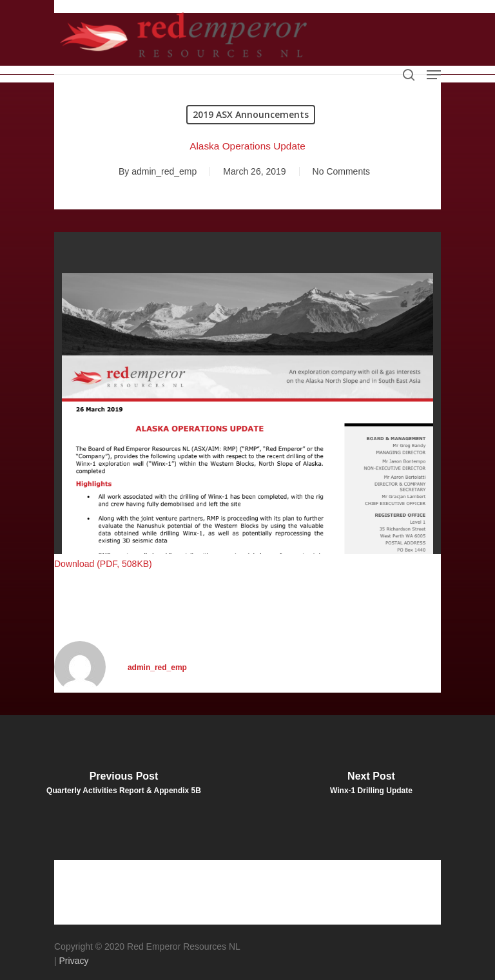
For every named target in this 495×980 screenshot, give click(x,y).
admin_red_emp (164, 171)
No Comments (341, 171)
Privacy (74, 961)
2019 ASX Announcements (251, 114)
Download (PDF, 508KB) (103, 564)
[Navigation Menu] (434, 75)
